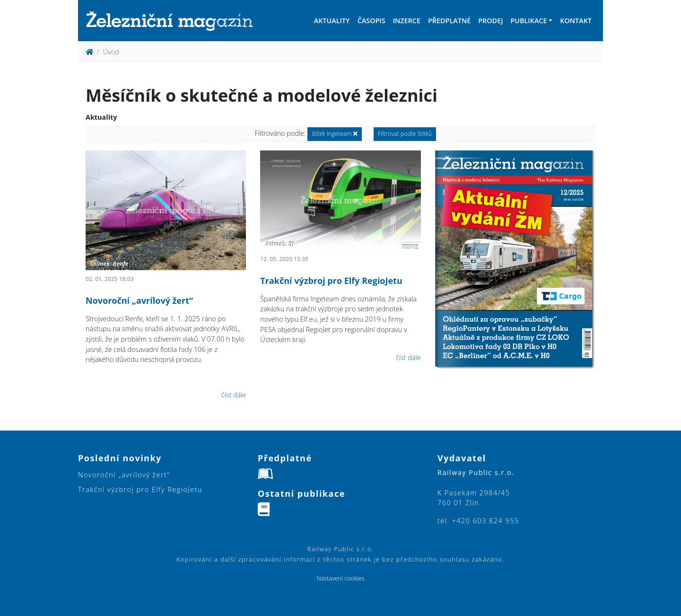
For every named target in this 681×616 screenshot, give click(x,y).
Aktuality (332, 21)
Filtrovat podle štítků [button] (405, 134)
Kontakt (576, 21)
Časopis (371, 21)
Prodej (490, 21)
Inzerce (407, 21)
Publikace (528, 21)
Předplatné (449, 21)
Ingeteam (335, 134)
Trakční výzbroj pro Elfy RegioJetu (331, 281)
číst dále (234, 395)
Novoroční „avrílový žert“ (139, 300)
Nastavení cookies (340, 578)
